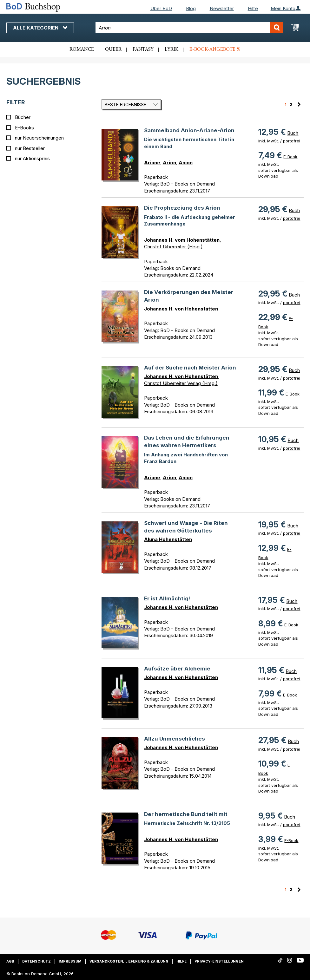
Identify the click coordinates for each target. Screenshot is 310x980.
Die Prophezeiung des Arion (182, 208)
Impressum (70, 961)
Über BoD (161, 8)
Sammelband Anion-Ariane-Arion (189, 130)
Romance (82, 49)
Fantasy (143, 49)
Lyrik (171, 49)
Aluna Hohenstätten (168, 539)
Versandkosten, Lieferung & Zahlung (129, 961)
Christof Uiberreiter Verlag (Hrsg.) (181, 383)
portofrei (292, 141)
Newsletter (222, 8)
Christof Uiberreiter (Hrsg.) (173, 247)
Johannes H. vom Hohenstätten (182, 240)
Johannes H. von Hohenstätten (181, 309)
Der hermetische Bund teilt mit (186, 814)
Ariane (152, 163)
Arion (169, 163)
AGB (10, 961)
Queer (113, 49)
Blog (191, 8)
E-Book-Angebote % (215, 49)
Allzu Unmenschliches (175, 739)
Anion (186, 163)
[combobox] (189, 28)
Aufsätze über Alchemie (177, 669)
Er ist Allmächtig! (167, 598)
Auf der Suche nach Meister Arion (190, 368)
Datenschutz (36, 961)
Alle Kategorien (40, 28)
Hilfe (253, 8)
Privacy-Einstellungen (219, 961)
